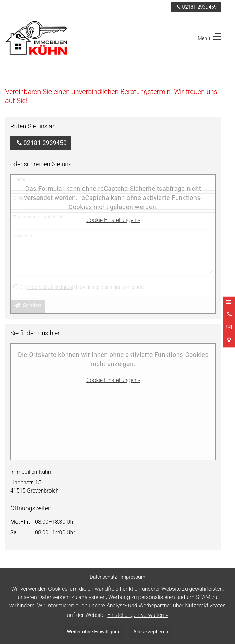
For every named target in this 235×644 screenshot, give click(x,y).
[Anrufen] (229, 314)
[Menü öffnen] (229, 303)
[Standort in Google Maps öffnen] (229, 340)
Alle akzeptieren (151, 632)
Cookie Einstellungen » (113, 220)
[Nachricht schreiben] (229, 327)
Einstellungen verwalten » (138, 615)
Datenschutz (103, 577)
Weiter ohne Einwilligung (94, 632)
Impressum (133, 577)
